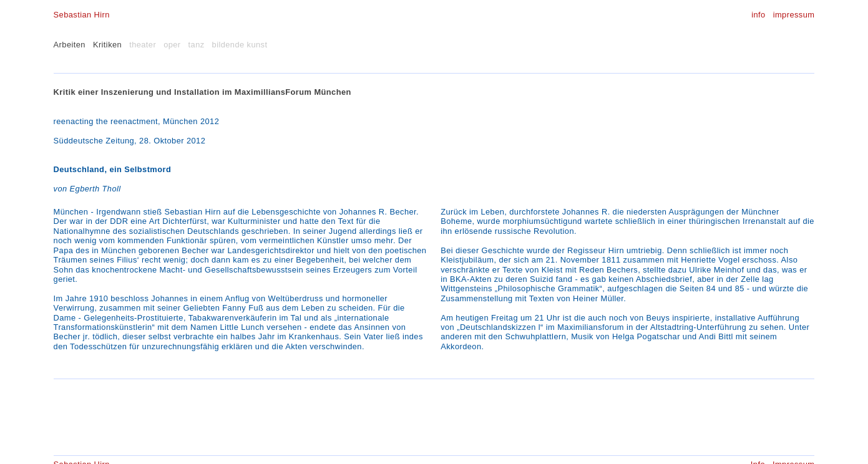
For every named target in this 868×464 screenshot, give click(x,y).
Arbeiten (70, 45)
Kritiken (107, 45)
